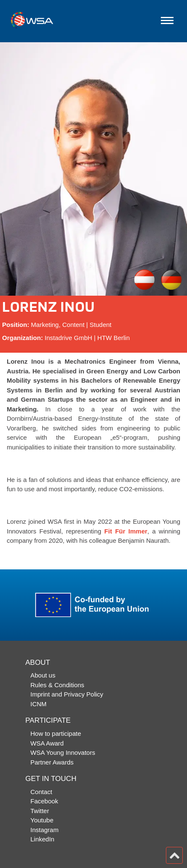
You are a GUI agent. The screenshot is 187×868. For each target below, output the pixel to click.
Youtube (42, 820)
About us (43, 675)
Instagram (45, 830)
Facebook (44, 801)
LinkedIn (42, 839)
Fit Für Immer (126, 531)
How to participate (56, 733)
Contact (41, 792)
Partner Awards (52, 762)
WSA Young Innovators (63, 752)
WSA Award (47, 743)
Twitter (40, 811)
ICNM (38, 704)
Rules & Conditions (57, 685)
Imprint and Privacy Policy (67, 694)
